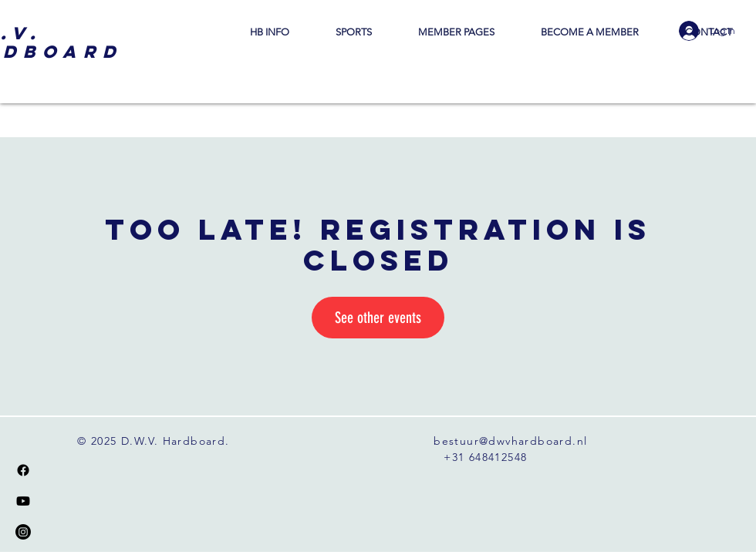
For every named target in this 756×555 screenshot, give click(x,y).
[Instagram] (23, 532)
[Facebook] (23, 470)
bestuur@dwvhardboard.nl (510, 441)
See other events (378, 318)
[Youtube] (23, 501)
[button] (270, 32)
